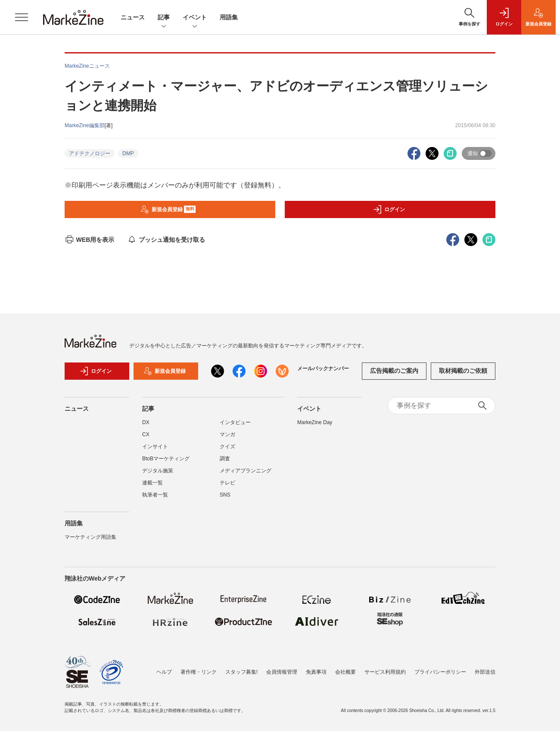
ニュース (133, 17)
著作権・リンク (199, 672)
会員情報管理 (282, 672)
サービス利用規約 (385, 672)
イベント (195, 18)
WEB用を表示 (89, 240)
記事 (164, 18)
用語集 (229, 17)
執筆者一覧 (155, 495)
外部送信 (485, 672)
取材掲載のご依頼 (463, 371)
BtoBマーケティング (166, 459)
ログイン (389, 209)
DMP (128, 153)
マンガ (227, 434)
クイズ (227, 447)
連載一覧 (152, 483)
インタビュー (235, 422)
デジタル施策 (158, 471)
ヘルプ (164, 672)
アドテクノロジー (90, 153)
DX (146, 422)
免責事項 (316, 672)
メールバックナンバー (323, 369)
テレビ (227, 483)
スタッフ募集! (241, 672)
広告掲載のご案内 (394, 371)
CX (146, 434)
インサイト (155, 447)
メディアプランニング (246, 471)
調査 (225, 459)
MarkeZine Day (315, 422)
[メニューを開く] (22, 17)
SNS (225, 495)
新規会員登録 (168, 209)
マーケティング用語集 (90, 537)
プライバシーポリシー (440, 672)
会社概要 (345, 672)
